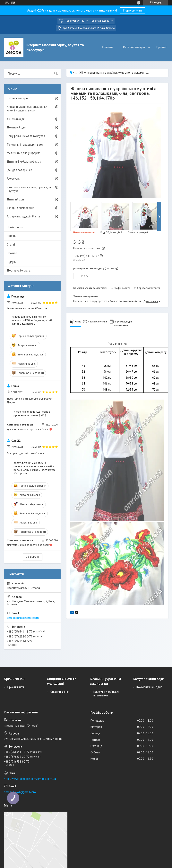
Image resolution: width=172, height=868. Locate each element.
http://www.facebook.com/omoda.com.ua (30, 779)
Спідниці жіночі (60, 692)
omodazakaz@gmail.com (23, 618)
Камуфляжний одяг (149, 687)
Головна (108, 47)
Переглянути (133, 10)
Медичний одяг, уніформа (24, 153)
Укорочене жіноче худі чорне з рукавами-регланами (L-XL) (32, 414)
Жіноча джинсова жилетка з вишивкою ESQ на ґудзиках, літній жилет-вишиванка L (32, 320)
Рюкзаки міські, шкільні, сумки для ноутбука (29, 189)
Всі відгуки (32, 557)
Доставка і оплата (19, 271)
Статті (11, 245)
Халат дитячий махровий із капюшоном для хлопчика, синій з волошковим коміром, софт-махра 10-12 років (34, 468)
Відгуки (12, 262)
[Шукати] (56, 74)
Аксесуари (14, 179)
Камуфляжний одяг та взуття (26, 136)
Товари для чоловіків (21, 208)
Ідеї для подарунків (19, 170)
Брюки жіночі (16, 687)
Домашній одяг (17, 127)
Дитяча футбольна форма (24, 162)
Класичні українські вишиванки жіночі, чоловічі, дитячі (27, 109)
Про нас (162, 47)
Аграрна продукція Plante (23, 216)
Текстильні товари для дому (25, 145)
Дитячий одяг (16, 199)
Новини (12, 236)
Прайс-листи (15, 227)
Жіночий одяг (16, 119)
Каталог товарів (134, 47)
